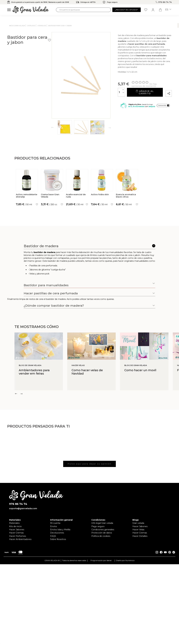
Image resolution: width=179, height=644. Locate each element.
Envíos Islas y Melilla (60, 593)
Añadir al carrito (134, 90)
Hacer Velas (138, 593)
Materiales (14, 586)
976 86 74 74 (164, 2)
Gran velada (138, 586)
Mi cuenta (55, 586)
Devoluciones (57, 596)
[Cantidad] (100, 90)
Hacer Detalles (140, 599)
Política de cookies (101, 599)
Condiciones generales (103, 593)
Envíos (53, 590)
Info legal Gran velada (102, 586)
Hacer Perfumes (17, 599)
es (168, 10)
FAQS (53, 599)
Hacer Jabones (17, 593)
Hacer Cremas (16, 596)
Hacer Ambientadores (20, 603)
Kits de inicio (15, 590)
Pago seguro (98, 590)
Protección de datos (102, 596)
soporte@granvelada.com (23, 572)
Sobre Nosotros (58, 603)
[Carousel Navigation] (97, 457)
